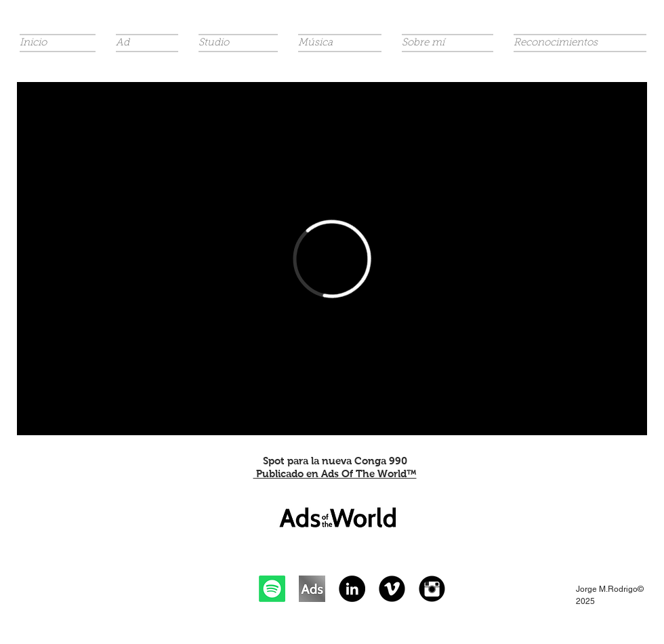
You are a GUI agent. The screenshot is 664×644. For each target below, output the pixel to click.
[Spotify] (272, 589)
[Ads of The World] (312, 589)
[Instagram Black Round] (432, 589)
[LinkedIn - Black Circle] (352, 589)
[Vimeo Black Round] (392, 589)
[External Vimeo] (332, 259)
